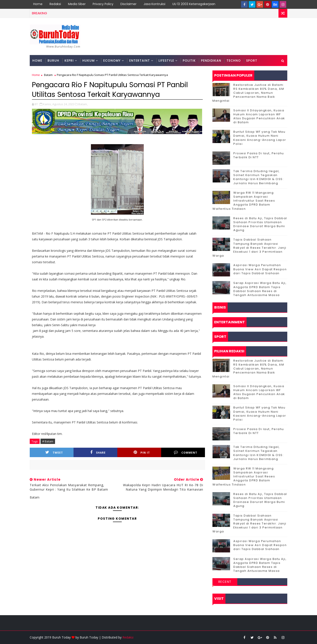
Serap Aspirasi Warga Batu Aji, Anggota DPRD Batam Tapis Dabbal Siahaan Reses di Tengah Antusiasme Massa (260, 289)
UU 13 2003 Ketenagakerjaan (194, 4)
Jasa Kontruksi (154, 4)
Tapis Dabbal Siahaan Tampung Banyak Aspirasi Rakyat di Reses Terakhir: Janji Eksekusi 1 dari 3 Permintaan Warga (249, 248)
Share (98, 452)
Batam (48, 75)
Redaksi (55, 4)
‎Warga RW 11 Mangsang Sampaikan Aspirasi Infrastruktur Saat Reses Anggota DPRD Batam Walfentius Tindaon (244, 201)
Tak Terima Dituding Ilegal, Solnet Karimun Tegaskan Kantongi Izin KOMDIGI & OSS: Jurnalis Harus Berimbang (258, 177)
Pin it (142, 452)
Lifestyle (166, 61)
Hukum (88, 61)
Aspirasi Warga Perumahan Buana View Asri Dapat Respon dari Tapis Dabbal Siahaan (260, 269)
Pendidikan (211, 61)
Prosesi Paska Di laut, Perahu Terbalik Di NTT (259, 155)
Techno (234, 61)
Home (38, 4)
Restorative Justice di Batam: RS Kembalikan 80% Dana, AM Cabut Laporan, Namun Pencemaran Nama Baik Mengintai (248, 93)
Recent (225, 582)
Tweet (54, 452)
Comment (186, 452)
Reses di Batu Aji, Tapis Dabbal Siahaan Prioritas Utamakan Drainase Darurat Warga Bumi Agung (260, 224)
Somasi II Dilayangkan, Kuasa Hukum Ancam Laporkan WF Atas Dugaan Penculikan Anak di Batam (259, 116)
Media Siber (77, 4)
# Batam (48, 441)
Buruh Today (89, 637)
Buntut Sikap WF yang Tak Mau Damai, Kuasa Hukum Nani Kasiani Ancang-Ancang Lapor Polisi (260, 138)
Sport (252, 61)
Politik (189, 61)
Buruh (53, 61)
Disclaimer (128, 4)
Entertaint (140, 61)
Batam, (83, 104)
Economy (112, 61)
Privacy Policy (103, 4)
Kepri (69, 61)
